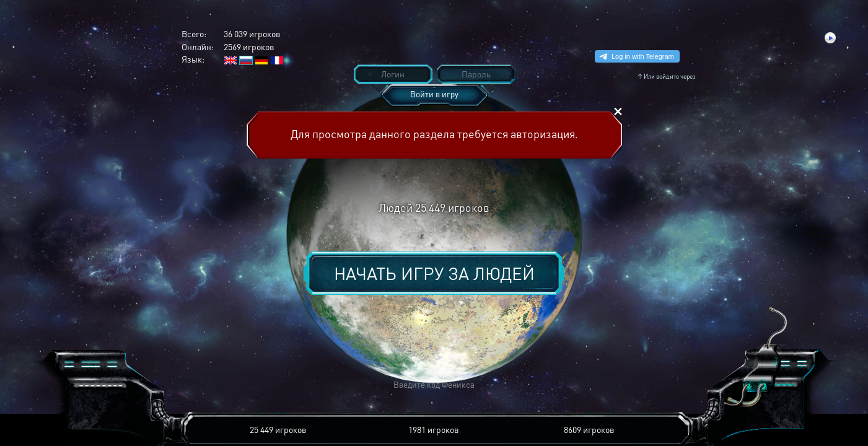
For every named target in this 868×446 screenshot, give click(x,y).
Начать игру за (434, 273)
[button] (252, 385)
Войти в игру (434, 94)
